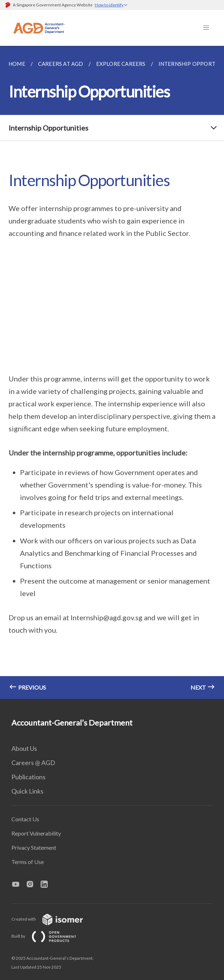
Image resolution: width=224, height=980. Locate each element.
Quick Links (27, 791)
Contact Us (25, 819)
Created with (53, 919)
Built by (50, 936)
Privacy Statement (34, 847)
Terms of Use (28, 862)
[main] (112, 372)
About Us (24, 748)
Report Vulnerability (36, 833)
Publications (28, 777)
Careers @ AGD (33, 763)
